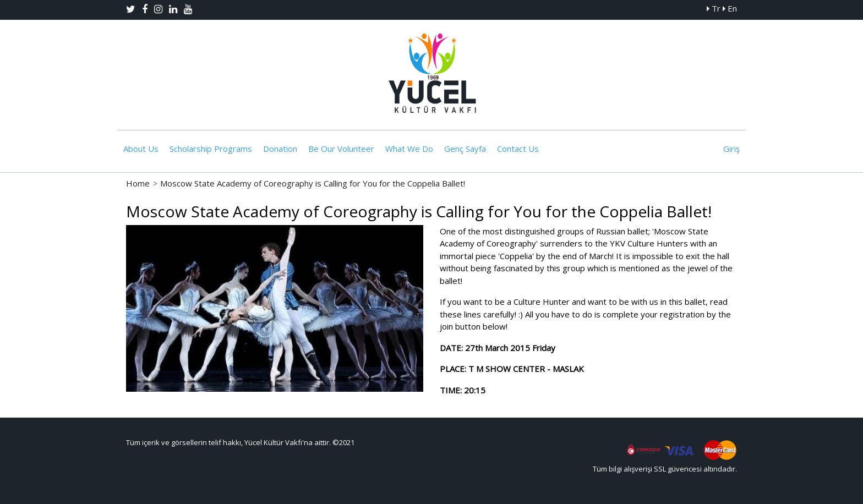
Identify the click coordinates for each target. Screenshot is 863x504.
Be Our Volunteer (341, 149)
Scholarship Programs (211, 149)
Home (138, 183)
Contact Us (518, 149)
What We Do (409, 149)
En (730, 8)
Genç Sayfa (465, 149)
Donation (280, 149)
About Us (141, 149)
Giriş (731, 149)
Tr (714, 8)
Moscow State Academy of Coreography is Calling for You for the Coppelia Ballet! (313, 183)
